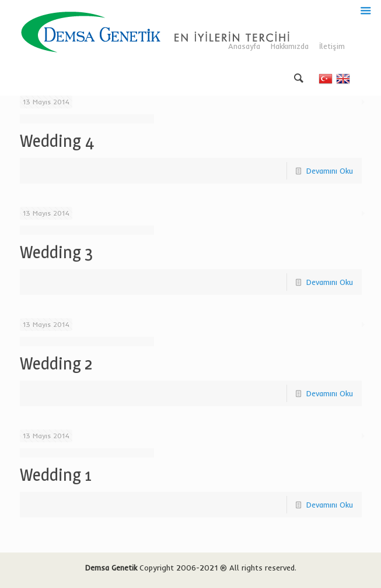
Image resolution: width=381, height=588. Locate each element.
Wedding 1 (56, 475)
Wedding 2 (56, 363)
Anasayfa (244, 46)
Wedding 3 (56, 252)
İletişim (332, 46)
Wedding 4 (57, 141)
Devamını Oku (330, 171)
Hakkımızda (290, 46)
